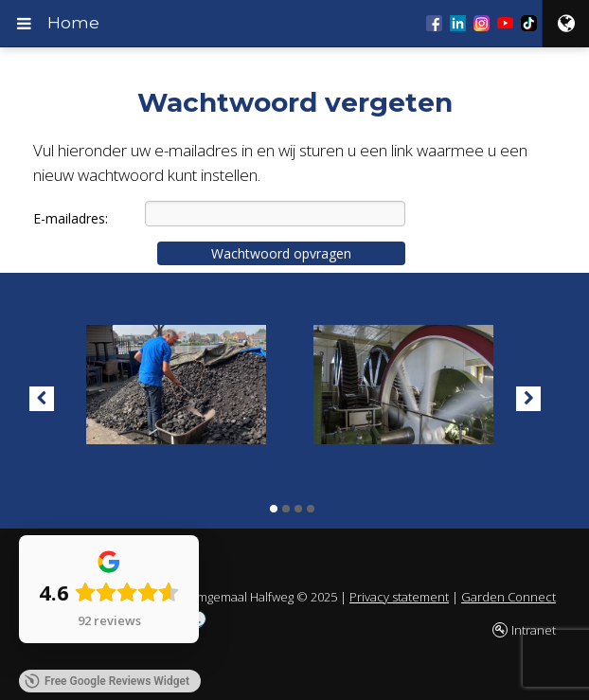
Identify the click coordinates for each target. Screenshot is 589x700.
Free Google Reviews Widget (107, 681)
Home (73, 23)
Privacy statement (399, 597)
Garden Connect (509, 597)
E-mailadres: (71, 218)
